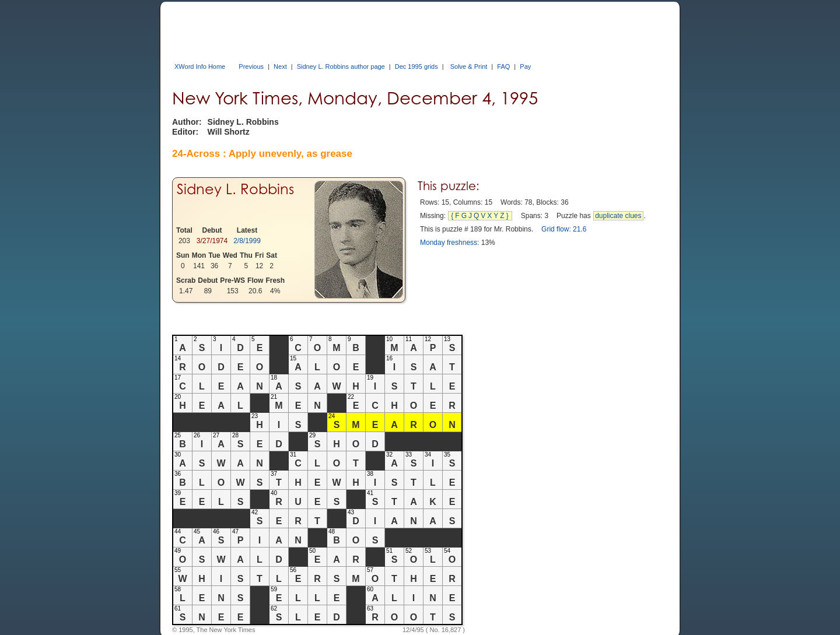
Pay (525, 66)
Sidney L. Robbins (235, 189)
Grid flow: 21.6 (564, 229)
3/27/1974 (212, 241)
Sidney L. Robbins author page (341, 66)
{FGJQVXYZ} (480, 216)
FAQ (503, 66)
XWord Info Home (200, 66)
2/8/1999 (247, 241)
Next (280, 66)
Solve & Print (469, 66)
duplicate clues (618, 216)
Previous (251, 66)
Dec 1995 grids (416, 66)
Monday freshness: (449, 243)
